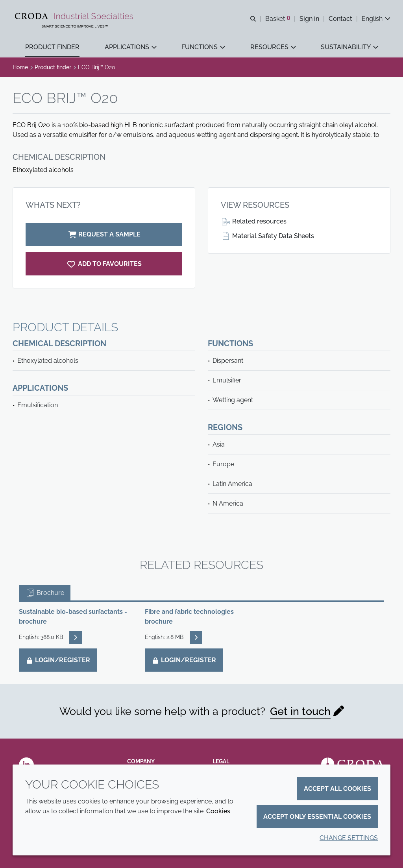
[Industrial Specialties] (75, 17)
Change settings (349, 838)
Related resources (254, 221)
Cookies (218, 811)
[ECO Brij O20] (104, 264)
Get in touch (300, 711)
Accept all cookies (337, 789)
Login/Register (58, 660)
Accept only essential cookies (317, 817)
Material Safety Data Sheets (267, 236)
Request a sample (104, 234)
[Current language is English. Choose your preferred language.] (376, 19)
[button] (52, 47)
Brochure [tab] (45, 593)
